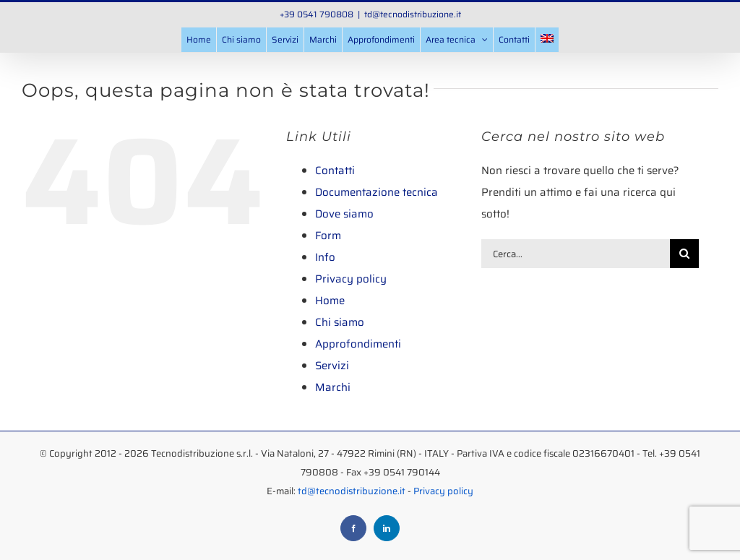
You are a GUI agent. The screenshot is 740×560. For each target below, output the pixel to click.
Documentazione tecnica (377, 192)
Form (328, 236)
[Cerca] (684, 254)
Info (325, 257)
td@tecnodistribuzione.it (413, 14)
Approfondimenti (358, 344)
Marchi (333, 387)
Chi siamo (340, 322)
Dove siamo (344, 214)
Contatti (335, 171)
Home (330, 301)
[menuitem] (547, 40)
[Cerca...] (576, 254)
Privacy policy (351, 279)
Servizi (332, 366)
